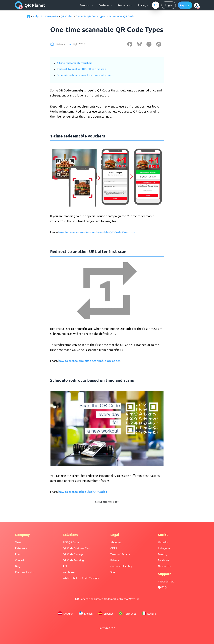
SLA (113, 572)
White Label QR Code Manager (81, 578)
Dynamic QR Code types (91, 16)
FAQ (162, 587)
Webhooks (69, 572)
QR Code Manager (74, 554)
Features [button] (104, 5)
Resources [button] (124, 5)
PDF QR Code (71, 542)
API (65, 566)
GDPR (114, 548)
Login (169, 5)
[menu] (197, 5)
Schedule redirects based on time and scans (84, 75)
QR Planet (30, 5)
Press (18, 554)
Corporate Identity (121, 566)
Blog (18, 566)
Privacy (115, 560)
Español (106, 613)
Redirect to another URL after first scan (81, 69)
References (22, 548)
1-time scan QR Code (121, 16)
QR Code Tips (166, 581)
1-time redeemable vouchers (75, 63)
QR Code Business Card (77, 548)
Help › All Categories (45, 16)
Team (18, 542)
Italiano (149, 613)
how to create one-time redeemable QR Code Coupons (96, 232)
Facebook (164, 560)
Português (127, 613)
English (86, 613)
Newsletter (165, 566)
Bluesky (163, 554)
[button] (185, 5)
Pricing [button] (142, 5)
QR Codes (67, 16)
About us (116, 542)
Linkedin (163, 542)
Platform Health (25, 572)
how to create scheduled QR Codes (83, 492)
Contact (20, 560)
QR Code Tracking (73, 560)
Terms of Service (120, 554)
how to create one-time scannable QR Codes (89, 361)
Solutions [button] (85, 5)
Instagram (164, 548)
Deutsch (66, 613)
